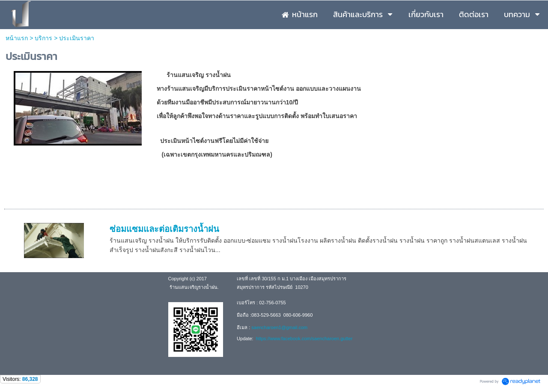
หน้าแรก (18, 38)
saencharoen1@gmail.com (279, 327)
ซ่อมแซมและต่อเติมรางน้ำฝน (164, 229)
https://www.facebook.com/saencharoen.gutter (304, 339)
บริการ (43, 38)
